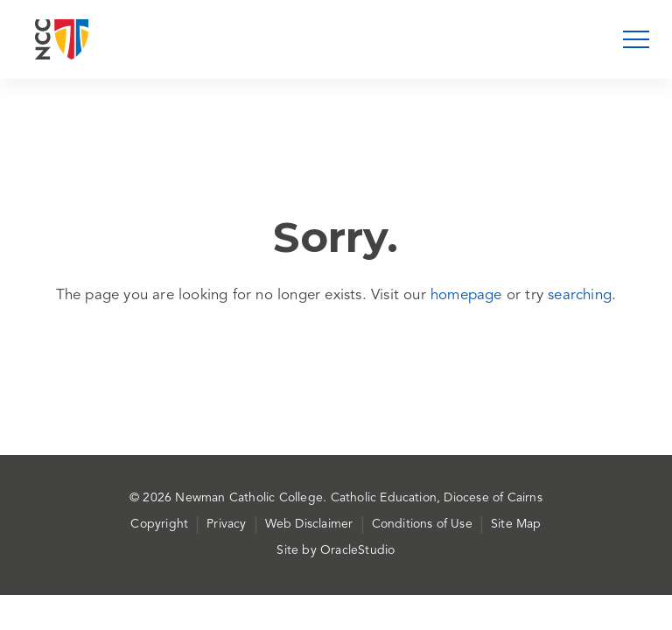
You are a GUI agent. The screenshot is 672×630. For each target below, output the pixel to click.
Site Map (516, 525)
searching (580, 295)
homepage (466, 295)
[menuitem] (164, 525)
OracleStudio (357, 551)
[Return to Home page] (62, 39)
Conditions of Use (422, 525)
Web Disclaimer (309, 525)
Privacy (226, 525)
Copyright (159, 525)
